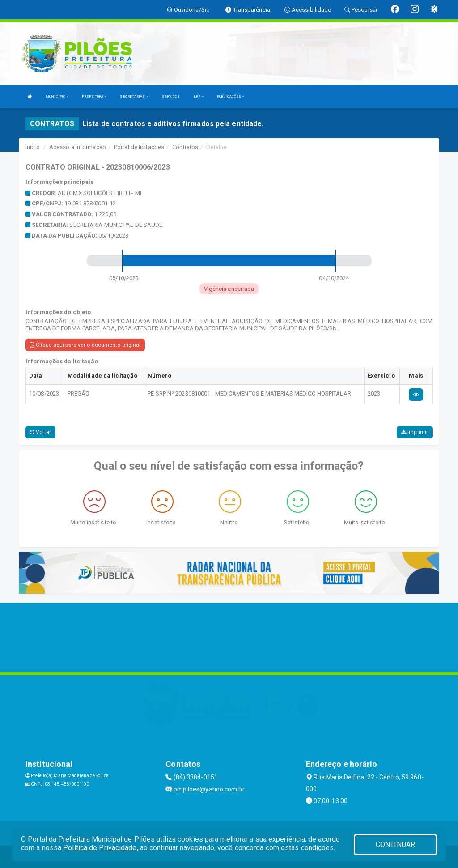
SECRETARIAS (134, 96)
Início (33, 147)
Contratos (185, 147)
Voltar (40, 432)
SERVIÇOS (171, 96)
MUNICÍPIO (57, 96)
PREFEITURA (94, 96)
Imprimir (415, 432)
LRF (199, 96)
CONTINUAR (395, 845)
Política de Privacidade (100, 848)
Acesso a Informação (78, 147)
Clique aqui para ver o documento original (85, 345)
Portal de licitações (139, 147)
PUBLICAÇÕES (231, 96)
